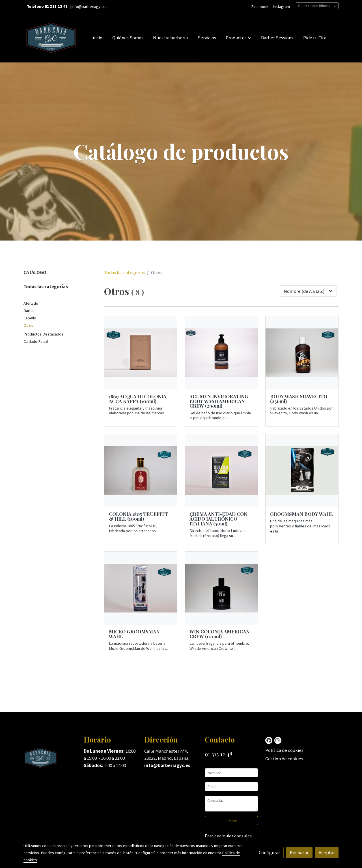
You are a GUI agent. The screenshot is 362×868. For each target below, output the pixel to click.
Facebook (260, 7)
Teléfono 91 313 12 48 (47, 7)
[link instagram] (278, 740)
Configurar (269, 852)
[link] (51, 38)
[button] (239, 38)
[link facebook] (269, 740)
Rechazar (299, 852)
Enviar (231, 821)
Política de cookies (284, 750)
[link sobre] (50, 759)
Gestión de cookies (284, 759)
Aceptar (327, 852)
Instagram (281, 7)
